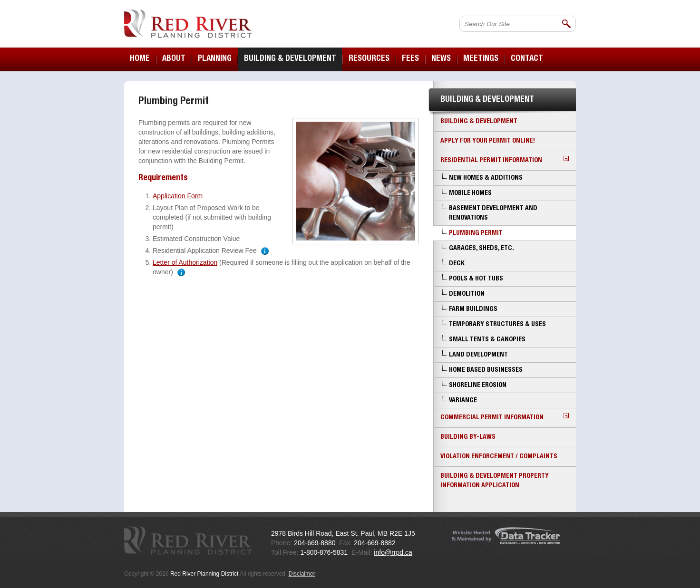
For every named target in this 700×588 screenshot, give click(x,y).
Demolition (467, 294)
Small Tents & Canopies (487, 340)
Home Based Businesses (486, 370)
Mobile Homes (470, 193)
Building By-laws (468, 437)
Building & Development (479, 122)
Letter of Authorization (185, 262)
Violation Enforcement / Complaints (499, 457)
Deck (457, 264)
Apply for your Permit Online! (488, 141)
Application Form (178, 196)
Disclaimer (302, 574)
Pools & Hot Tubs (476, 279)
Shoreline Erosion (478, 386)
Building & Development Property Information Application (495, 481)
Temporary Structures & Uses (497, 325)
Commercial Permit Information (505, 417)
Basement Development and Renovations (493, 213)
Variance (463, 401)
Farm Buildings (473, 309)
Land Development (478, 355)
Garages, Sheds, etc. (481, 249)
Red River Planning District (188, 24)
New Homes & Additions (486, 178)
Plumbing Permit (476, 233)
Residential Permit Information (505, 160)
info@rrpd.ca (393, 552)
